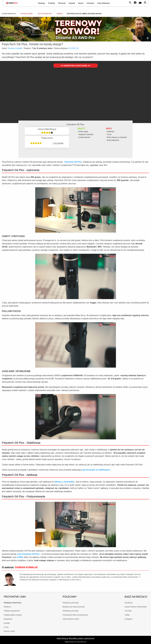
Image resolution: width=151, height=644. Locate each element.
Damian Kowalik (15, 48)
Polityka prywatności (12, 611)
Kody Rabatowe (104, 3)
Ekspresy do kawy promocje (74, 607)
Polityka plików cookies (13, 615)
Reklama (7, 607)
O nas (6, 627)
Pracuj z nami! (9, 631)
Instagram (129, 619)
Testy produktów (45, 14)
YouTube (128, 611)
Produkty (52, 3)
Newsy (81, 3)
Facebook (128, 603)
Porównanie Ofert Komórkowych (75, 615)
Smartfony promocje (70, 611)
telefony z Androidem (64, 482)
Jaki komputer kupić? (71, 619)
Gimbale (60, 14)
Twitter (127, 615)
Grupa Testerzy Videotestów (136, 607)
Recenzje (62, 3)
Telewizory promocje (71, 603)
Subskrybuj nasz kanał (75, 66)
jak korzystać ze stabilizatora (96, 470)
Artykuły (72, 3)
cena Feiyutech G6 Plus (28, 554)
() (71, 48)
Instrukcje (90, 3)
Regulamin (8, 619)
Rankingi (41, 3)
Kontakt (7, 623)
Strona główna (27, 14)
